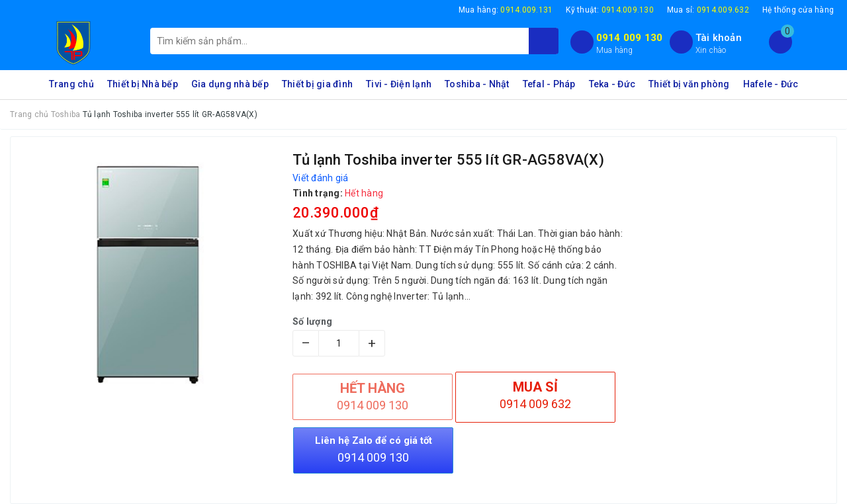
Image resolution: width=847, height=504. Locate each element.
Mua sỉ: (708, 10)
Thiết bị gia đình (317, 84)
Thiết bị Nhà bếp (143, 84)
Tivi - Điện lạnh (399, 84)
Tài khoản (719, 38)
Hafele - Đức (771, 84)
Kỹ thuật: (610, 10)
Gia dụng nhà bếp (230, 84)
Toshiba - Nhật (477, 84)
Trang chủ (71, 84)
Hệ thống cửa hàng (798, 10)
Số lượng (312, 321)
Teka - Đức (612, 84)
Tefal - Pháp (549, 84)
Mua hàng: (506, 10)
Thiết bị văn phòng (689, 84)
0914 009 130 (630, 38)
